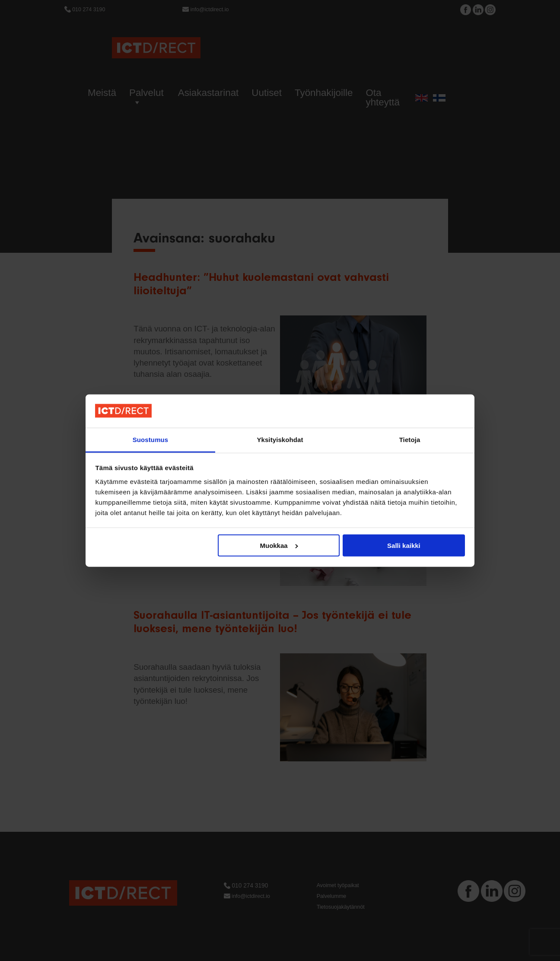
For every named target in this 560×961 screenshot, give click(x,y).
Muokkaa (279, 546)
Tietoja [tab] (410, 440)
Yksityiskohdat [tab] (280, 440)
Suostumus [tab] (151, 440)
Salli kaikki (404, 546)
